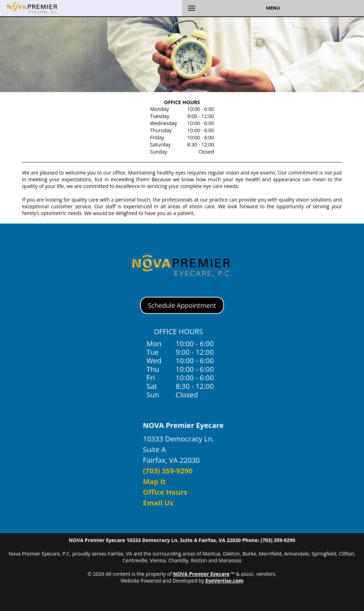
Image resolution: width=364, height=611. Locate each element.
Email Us (158, 503)
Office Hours (165, 492)
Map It (154, 481)
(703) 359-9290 (168, 471)
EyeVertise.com (224, 581)
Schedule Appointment (182, 305)
